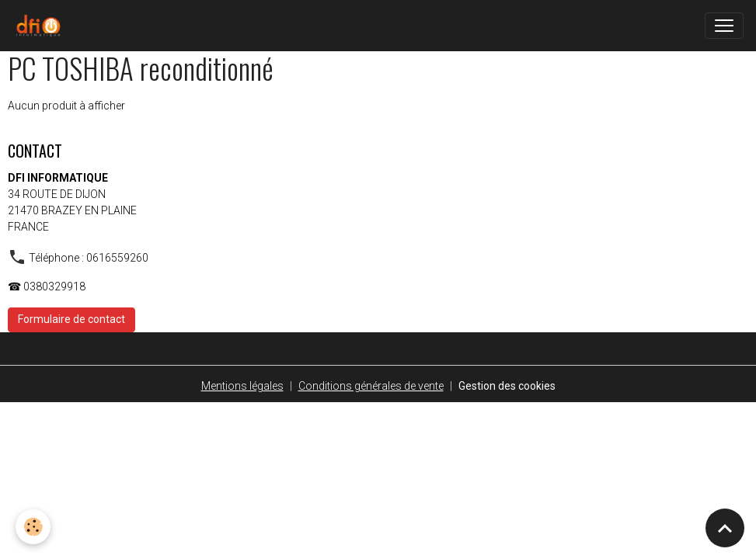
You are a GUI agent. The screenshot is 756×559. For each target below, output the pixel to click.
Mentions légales (242, 386)
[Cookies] (33, 527)
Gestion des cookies (507, 386)
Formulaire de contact (71, 319)
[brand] (41, 26)
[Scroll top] (725, 528)
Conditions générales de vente (371, 386)
